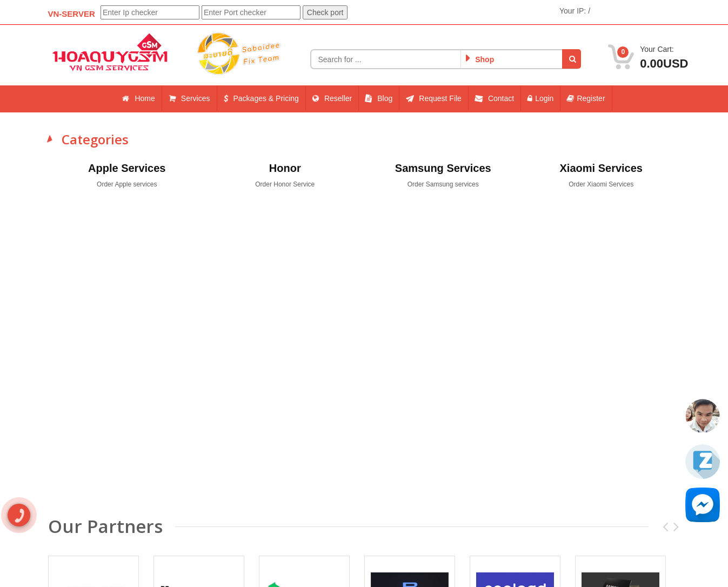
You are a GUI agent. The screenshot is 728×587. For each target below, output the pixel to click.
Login (541, 98)
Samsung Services (443, 168)
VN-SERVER (72, 14)
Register (586, 98)
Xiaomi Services (601, 168)
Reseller (332, 98)
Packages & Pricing (261, 98)
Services (189, 98)
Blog (379, 98)
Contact (495, 98)
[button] (572, 59)
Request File (434, 98)
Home (139, 98)
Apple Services (127, 168)
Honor (285, 168)
